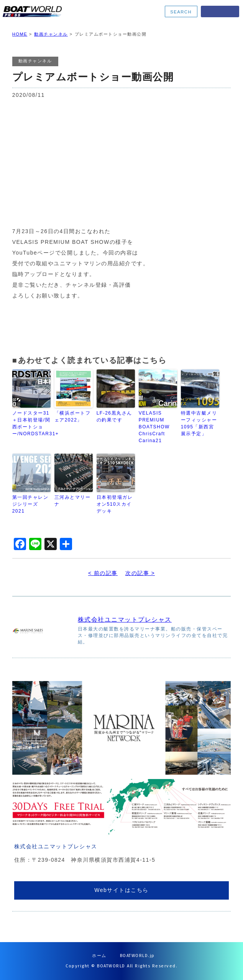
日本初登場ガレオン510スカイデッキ (115, 504)
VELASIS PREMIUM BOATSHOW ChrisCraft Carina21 (154, 427)
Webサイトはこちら (121, 890)
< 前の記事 (103, 573)
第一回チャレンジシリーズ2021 (30, 504)
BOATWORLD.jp (137, 956)
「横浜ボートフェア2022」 (73, 416)
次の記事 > (140, 573)
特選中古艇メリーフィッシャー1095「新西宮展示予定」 (199, 423)
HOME (20, 34)
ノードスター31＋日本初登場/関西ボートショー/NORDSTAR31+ (31, 423)
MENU (220, 11)
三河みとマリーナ (73, 501)
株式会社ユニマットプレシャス (125, 620)
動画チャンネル (51, 34)
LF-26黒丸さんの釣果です (114, 416)
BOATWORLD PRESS (51, 11)
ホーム (99, 956)
